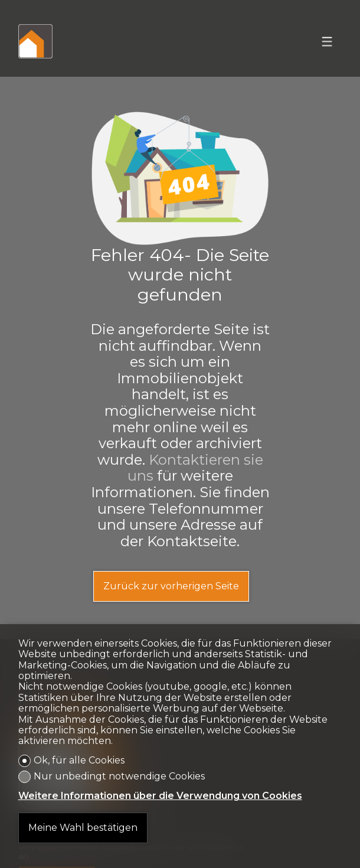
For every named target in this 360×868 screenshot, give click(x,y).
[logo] (35, 41)
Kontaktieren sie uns (195, 468)
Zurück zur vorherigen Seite (171, 586)
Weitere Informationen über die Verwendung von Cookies (160, 796)
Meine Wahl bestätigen (83, 828)
